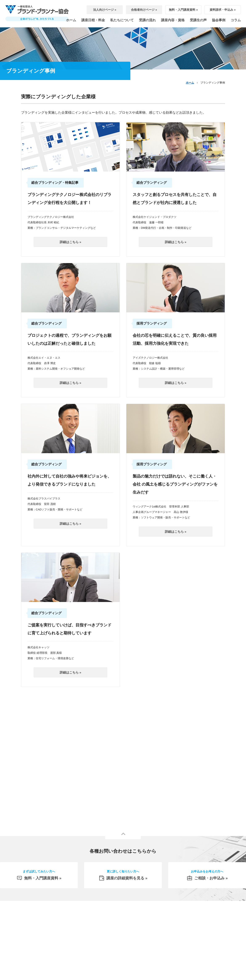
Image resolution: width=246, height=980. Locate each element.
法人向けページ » (105, 10)
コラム (236, 20)
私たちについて (122, 20)
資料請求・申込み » (223, 10)
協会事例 (219, 20)
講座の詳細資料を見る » (123, 876)
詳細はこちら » (71, 242)
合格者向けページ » (144, 10)
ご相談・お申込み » (207, 876)
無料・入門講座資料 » (183, 10)
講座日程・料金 (93, 20)
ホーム (71, 20)
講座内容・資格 (173, 20)
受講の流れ (147, 20)
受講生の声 (198, 20)
